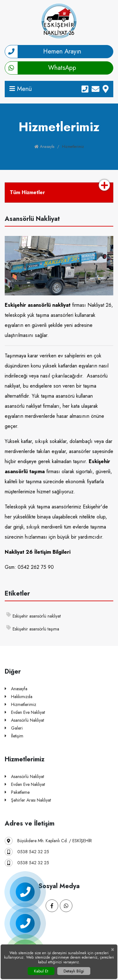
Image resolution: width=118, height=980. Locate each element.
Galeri (14, 728)
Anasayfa (44, 147)
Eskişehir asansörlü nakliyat (34, 616)
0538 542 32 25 (27, 852)
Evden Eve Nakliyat (25, 712)
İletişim (14, 736)
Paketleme (17, 792)
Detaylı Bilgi (74, 971)
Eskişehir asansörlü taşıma (33, 629)
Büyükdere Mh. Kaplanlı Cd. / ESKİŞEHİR (48, 841)
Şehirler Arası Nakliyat (28, 800)
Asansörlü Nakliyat (24, 720)
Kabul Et (41, 971)
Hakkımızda (19, 697)
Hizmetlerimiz (20, 705)
